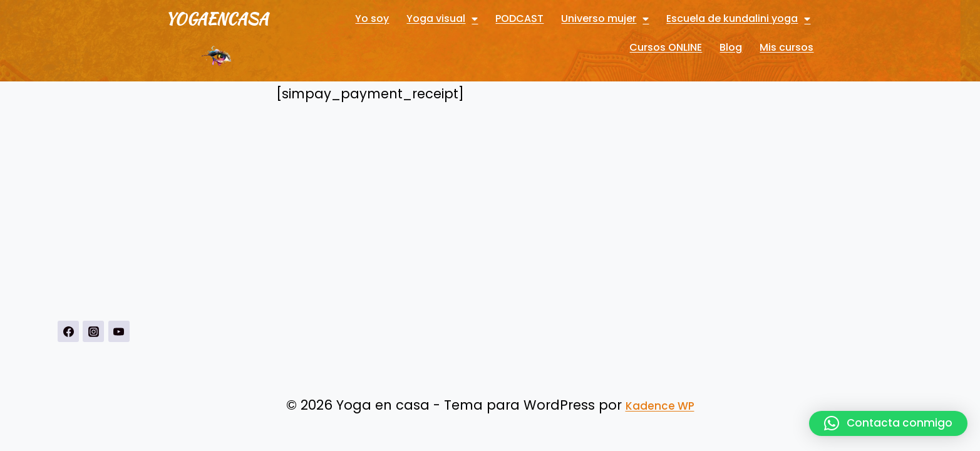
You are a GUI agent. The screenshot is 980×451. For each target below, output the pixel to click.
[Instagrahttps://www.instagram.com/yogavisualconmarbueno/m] (93, 331)
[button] (888, 423)
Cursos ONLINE (666, 47)
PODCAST (519, 18)
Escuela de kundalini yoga (738, 19)
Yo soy (372, 18)
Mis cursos (787, 47)
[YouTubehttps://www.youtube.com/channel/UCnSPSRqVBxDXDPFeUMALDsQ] (119, 331)
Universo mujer (605, 19)
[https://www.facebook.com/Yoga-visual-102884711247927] (68, 331)
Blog (731, 47)
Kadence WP (660, 406)
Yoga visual (442, 19)
